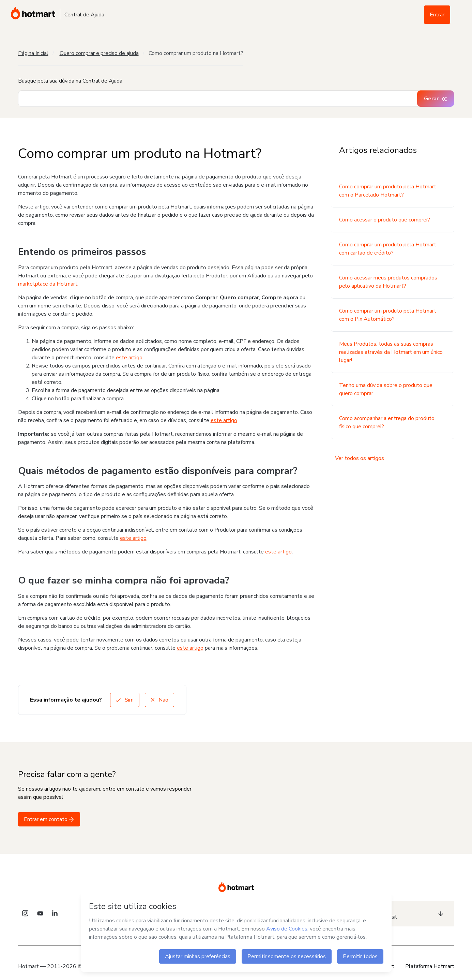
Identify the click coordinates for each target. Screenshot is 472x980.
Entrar (437, 15)
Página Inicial (33, 53)
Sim (125, 700)
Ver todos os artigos (360, 458)
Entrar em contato (49, 819)
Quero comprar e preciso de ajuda (99, 53)
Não (159, 700)
